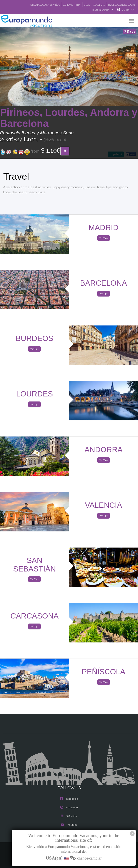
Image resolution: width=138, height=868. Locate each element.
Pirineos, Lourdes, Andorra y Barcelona (69, 118)
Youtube (69, 825)
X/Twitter (69, 816)
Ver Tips (104, 238)
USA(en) (128, 10)
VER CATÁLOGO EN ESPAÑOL (36, 5)
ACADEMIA (95, 5)
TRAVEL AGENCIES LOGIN (120, 5)
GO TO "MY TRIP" (66, 5)
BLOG (82, 5)
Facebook (69, 799)
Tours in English (102, 10)
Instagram (69, 808)
